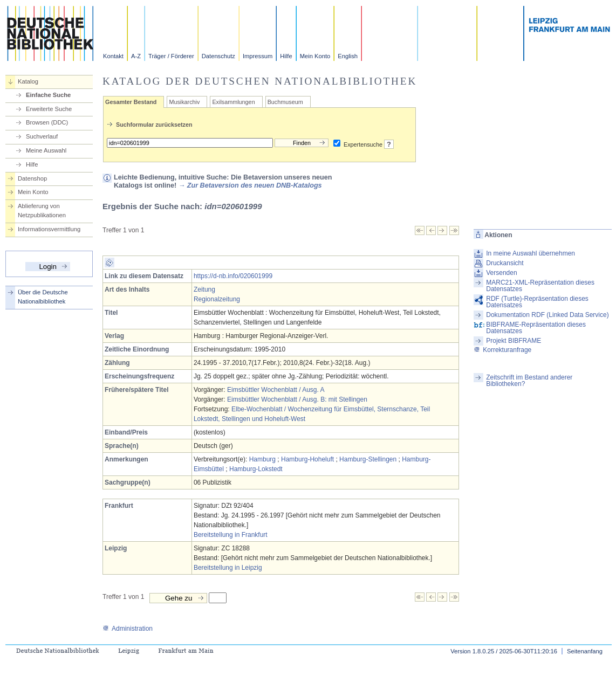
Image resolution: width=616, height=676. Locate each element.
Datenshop (32, 178)
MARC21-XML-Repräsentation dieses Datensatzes (540, 286)
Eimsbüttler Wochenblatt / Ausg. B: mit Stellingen (297, 399)
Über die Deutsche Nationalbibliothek (43, 297)
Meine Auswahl (46, 150)
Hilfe (286, 56)
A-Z (136, 56)
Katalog (28, 81)
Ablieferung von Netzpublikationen (42, 211)
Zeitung (204, 289)
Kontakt (113, 56)
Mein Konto (315, 56)
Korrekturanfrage (502, 350)
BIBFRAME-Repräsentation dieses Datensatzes (536, 328)
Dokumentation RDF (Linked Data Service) (547, 315)
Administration (128, 629)
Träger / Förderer (171, 56)
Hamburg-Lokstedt (256, 469)
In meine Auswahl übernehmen (531, 253)
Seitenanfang (585, 651)
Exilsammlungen (233, 102)
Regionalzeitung (217, 299)
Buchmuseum (285, 102)
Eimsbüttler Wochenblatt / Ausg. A (276, 390)
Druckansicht (505, 263)
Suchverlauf (42, 136)
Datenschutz (218, 56)
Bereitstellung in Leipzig (228, 568)
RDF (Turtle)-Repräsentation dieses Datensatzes (537, 302)
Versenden (501, 273)
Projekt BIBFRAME (514, 341)
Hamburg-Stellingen (368, 459)
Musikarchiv (184, 102)
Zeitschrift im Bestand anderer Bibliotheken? (529, 381)
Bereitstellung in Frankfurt (231, 535)
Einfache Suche (48, 95)
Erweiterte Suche (49, 109)
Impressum (258, 56)
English (348, 56)
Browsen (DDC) (47, 122)
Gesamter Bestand (131, 102)
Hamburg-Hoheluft (307, 459)
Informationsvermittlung (49, 229)
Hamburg (262, 459)
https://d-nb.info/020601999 (233, 276)
